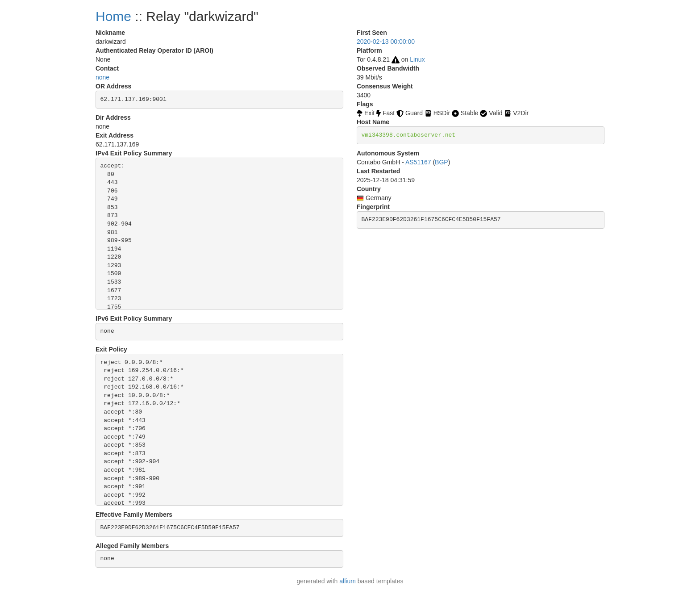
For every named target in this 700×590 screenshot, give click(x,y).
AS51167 (418, 162)
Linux (417, 59)
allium (348, 581)
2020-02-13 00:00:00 (386, 42)
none (102, 77)
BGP (442, 162)
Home (113, 16)
